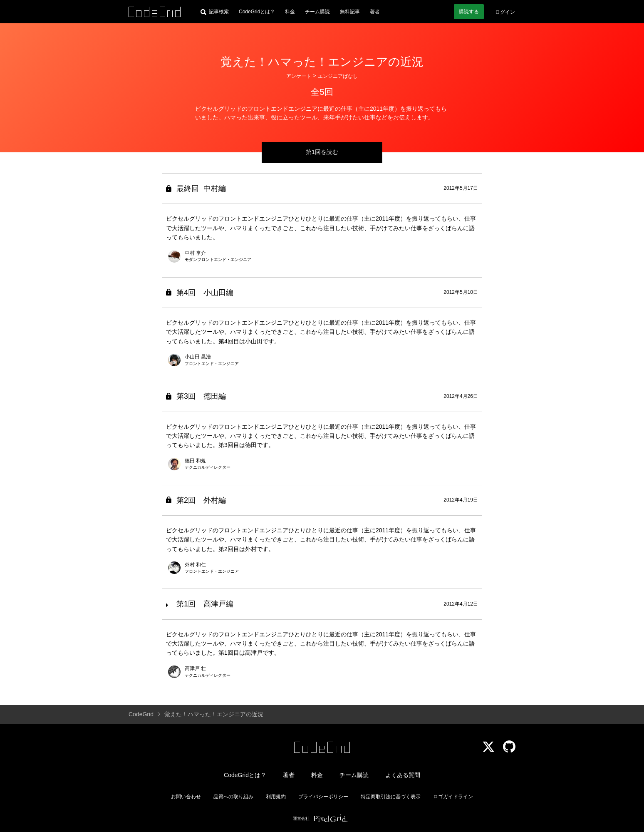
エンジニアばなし (338, 76)
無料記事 (350, 12)
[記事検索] (215, 12)
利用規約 (276, 797)
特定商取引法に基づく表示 (391, 797)
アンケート (299, 76)
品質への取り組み (233, 797)
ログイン (505, 12)
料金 (290, 12)
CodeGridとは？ (257, 12)
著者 (375, 12)
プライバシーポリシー (323, 797)
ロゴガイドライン (453, 797)
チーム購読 (317, 12)
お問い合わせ (186, 797)
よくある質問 (403, 775)
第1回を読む (322, 152)
